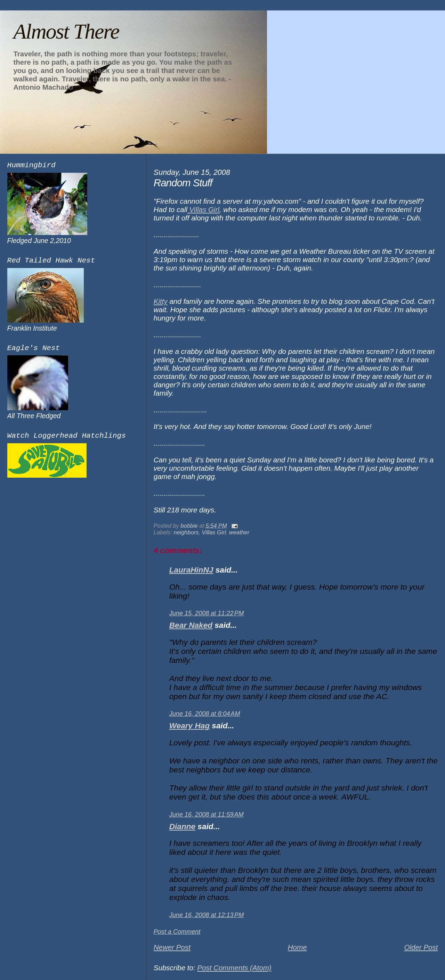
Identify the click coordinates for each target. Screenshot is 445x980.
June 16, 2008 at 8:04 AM (205, 714)
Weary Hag (189, 726)
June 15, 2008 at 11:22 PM (207, 613)
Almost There (66, 31)
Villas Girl (203, 209)
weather (239, 532)
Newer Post (172, 947)
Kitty (161, 301)
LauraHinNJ (191, 570)
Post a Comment (177, 932)
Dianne (182, 827)
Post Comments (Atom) (234, 968)
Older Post (421, 947)
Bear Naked (191, 625)
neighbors (186, 532)
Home (297, 947)
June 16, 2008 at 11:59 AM (207, 815)
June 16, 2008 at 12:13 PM (207, 915)
